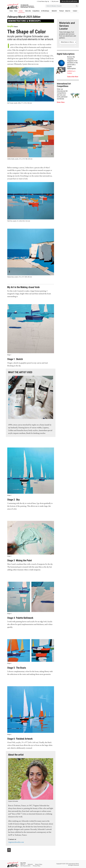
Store (16, 11)
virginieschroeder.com (16, 842)
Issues (21, 11)
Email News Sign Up (43, 1)
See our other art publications (69, 1)
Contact (75, 11)
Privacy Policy (37, 866)
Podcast (61, 11)
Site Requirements (25, 866)
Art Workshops (45, 11)
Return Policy (39, 864)
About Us (68, 11)
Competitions (36, 11)
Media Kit (54, 11)
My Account (54, 1)
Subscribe (28, 11)
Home (11, 11)
